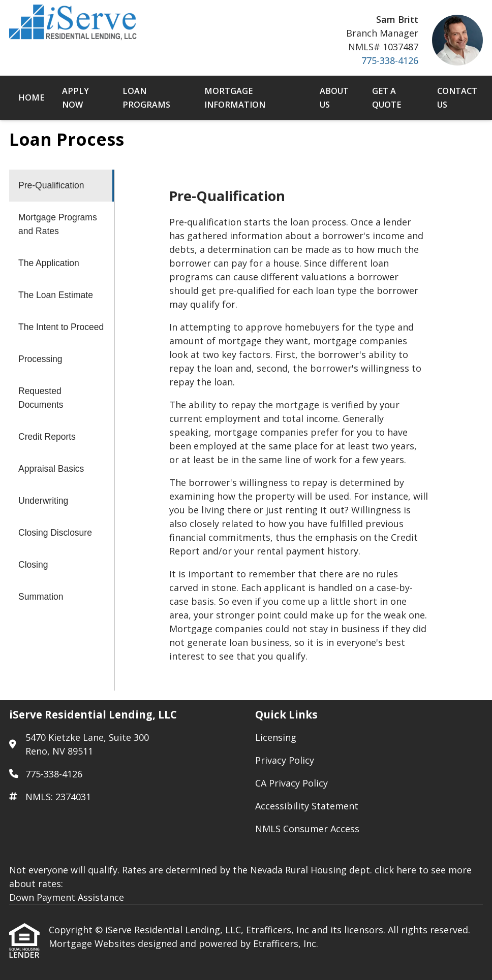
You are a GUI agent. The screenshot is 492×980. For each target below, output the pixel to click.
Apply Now (75, 98)
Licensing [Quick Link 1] (276, 737)
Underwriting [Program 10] (43, 501)
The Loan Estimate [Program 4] (56, 295)
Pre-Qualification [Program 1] (51, 185)
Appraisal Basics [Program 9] (51, 469)
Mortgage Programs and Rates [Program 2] (58, 224)
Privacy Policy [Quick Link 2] (285, 760)
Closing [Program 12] (33, 565)
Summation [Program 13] (41, 597)
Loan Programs (146, 98)
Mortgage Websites (93, 943)
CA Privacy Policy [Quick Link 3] (291, 783)
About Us (334, 98)
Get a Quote (387, 98)
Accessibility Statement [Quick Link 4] (307, 806)
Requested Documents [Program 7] (41, 398)
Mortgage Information (235, 98)
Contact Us (457, 98)
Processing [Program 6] (40, 359)
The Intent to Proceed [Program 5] (61, 327)
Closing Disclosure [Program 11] (55, 533)
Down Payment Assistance (67, 897)
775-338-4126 (390, 60)
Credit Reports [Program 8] (47, 437)
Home (31, 97)
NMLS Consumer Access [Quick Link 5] (307, 829)
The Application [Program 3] (49, 263)
